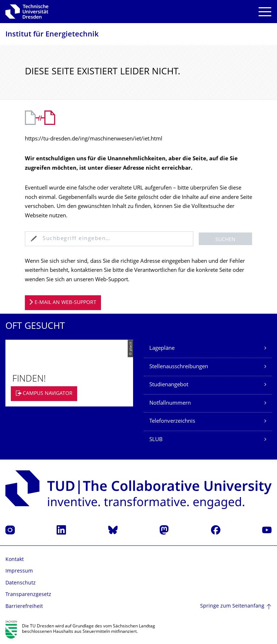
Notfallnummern (170, 403)
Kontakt (15, 560)
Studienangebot (169, 385)
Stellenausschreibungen (179, 367)
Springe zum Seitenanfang (232, 606)
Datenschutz (21, 583)
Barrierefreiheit (24, 607)
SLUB (156, 440)
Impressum (19, 571)
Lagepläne (162, 349)
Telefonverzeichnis (172, 421)
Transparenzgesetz (28, 595)
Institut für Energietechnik (52, 35)
